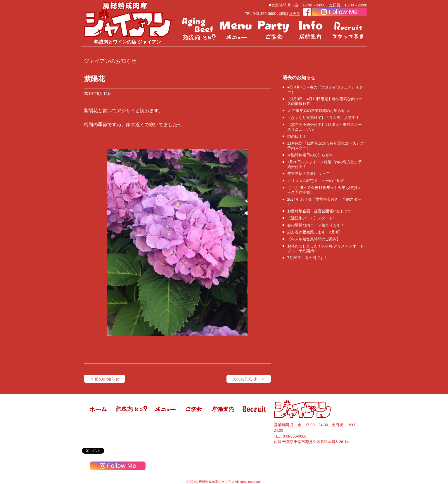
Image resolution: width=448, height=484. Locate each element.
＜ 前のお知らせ (105, 379)
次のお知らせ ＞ (249, 379)
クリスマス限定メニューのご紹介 (316, 181)
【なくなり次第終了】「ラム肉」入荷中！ (323, 118)
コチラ (294, 14)
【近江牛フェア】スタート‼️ (311, 218)
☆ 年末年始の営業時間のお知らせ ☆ (319, 111)
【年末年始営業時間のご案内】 (314, 239)
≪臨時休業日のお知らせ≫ (310, 155)
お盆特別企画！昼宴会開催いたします (320, 211)
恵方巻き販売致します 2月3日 (314, 232)
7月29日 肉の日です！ (308, 258)
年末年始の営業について (308, 174)
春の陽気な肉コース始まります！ (316, 225)
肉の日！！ (297, 136)
